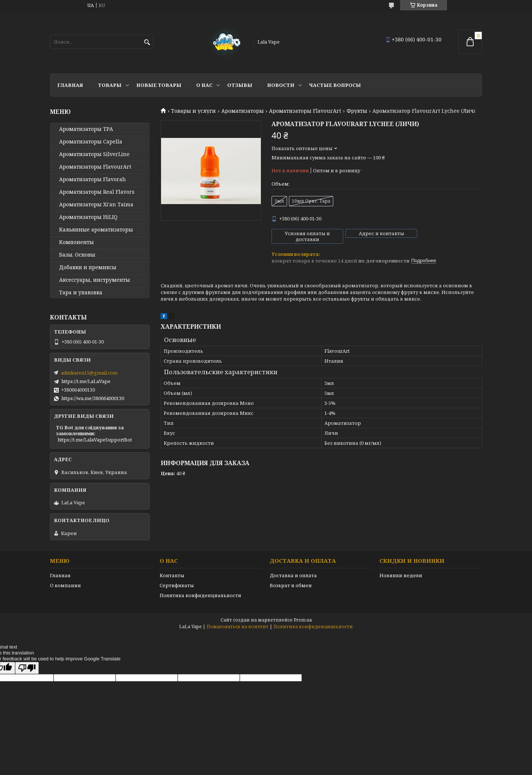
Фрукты (357, 111)
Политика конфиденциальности (200, 595)
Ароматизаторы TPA (86, 129)
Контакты (172, 575)
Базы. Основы (77, 255)
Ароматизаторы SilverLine (94, 154)
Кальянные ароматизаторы (96, 230)
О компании (65, 585)
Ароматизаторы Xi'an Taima (96, 204)
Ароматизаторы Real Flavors (97, 192)
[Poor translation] (27, 668)
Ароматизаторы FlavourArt (305, 111)
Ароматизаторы (243, 111)
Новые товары (159, 85)
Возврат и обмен (291, 585)
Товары (110, 85)
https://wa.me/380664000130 (93, 398)
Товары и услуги (193, 111)
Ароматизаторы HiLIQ (88, 217)
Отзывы (240, 85)
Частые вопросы (335, 85)
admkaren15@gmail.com (89, 373)
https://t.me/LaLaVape (86, 381)
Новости (281, 85)
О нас (204, 85)
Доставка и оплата (293, 575)
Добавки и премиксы (88, 267)
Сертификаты (177, 585)
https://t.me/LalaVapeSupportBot (95, 440)
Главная (70, 85)
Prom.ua (303, 620)
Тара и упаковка (81, 292)
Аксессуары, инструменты (95, 280)
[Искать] (147, 42)
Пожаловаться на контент (238, 627)
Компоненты (76, 242)
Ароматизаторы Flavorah (93, 179)
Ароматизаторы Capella (91, 142)
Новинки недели (401, 575)
